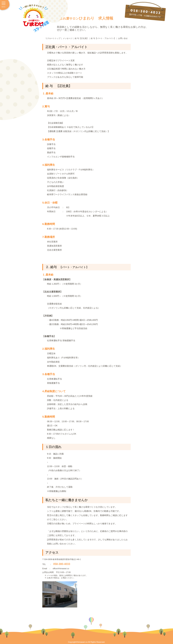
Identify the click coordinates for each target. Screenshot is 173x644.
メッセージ (68, 38)
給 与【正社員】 (82, 38)
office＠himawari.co (61, 569)
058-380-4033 (62, 564)
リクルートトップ (53, 38)
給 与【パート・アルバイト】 (103, 38)
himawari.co (82, 642)
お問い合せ (123, 38)
